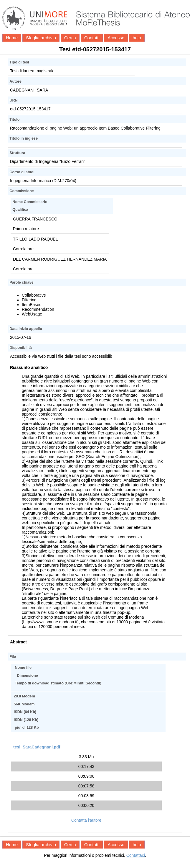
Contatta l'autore (86, 820)
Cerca (70, 38)
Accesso (116, 38)
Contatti (92, 38)
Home (12, 38)
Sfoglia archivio (41, 38)
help (137, 38)
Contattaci (136, 855)
